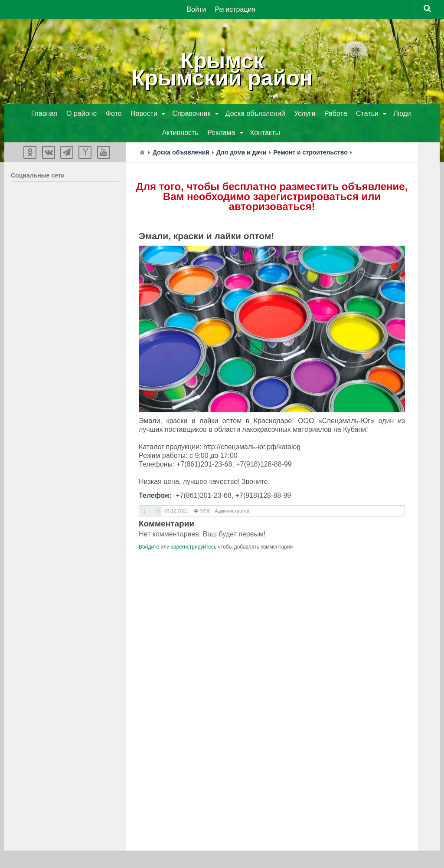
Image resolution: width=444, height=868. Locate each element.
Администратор (232, 511)
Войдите (149, 547)
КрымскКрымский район (222, 69)
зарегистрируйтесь (194, 547)
